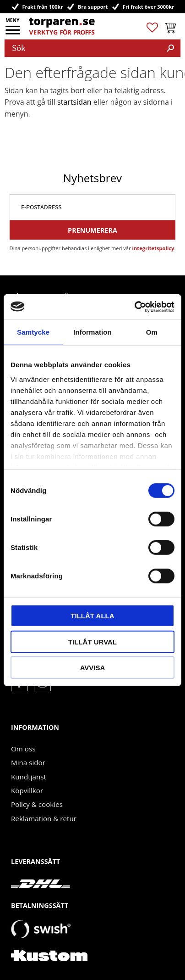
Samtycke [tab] (33, 332)
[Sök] (170, 48)
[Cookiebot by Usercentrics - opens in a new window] (134, 307)
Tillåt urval (92, 641)
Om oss (23, 749)
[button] (14, 33)
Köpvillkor (27, 790)
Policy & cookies (37, 804)
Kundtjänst (29, 777)
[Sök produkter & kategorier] (83, 48)
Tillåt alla (92, 616)
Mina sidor (28, 762)
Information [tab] (92, 332)
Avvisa (93, 668)
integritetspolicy (153, 248)
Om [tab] (152, 332)
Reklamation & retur (44, 818)
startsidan (74, 102)
